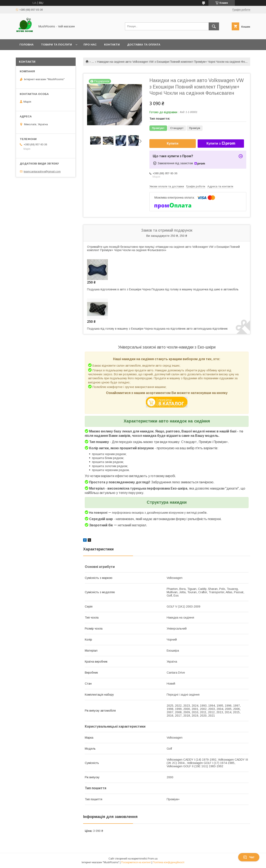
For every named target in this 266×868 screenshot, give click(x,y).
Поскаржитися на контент (136, 862)
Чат (249, 857)
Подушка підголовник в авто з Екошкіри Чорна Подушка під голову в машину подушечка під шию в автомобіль (163, 289)
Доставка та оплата (144, 45)
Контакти (112, 45)
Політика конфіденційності (169, 862)
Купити (173, 143)
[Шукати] (214, 26)
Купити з (221, 144)
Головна (26, 45)
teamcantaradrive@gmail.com (42, 171)
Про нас (90, 45)
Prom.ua (153, 859)
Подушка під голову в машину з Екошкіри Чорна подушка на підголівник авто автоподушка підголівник (157, 329)
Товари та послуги (56, 45)
